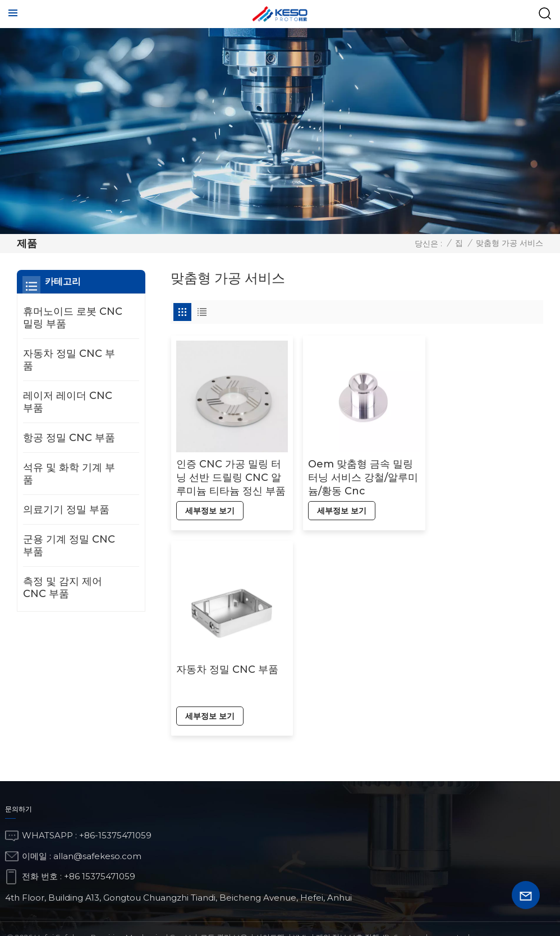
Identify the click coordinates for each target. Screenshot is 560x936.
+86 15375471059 (100, 838)
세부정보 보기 (209, 506)
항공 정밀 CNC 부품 (69, 438)
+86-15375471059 (115, 797)
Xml (300, 898)
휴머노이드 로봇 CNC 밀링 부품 (73, 318)
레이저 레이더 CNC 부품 (68, 402)
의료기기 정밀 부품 (66, 510)
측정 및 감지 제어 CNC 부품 (63, 588)
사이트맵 (270, 898)
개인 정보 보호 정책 (348, 898)
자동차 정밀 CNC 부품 (482, 460)
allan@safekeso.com (97, 817)
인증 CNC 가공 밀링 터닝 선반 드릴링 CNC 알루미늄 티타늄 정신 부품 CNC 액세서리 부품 (228, 473)
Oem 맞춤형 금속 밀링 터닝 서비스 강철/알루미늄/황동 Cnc (356, 473)
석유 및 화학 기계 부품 (69, 474)
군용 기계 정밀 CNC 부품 (69, 545)
